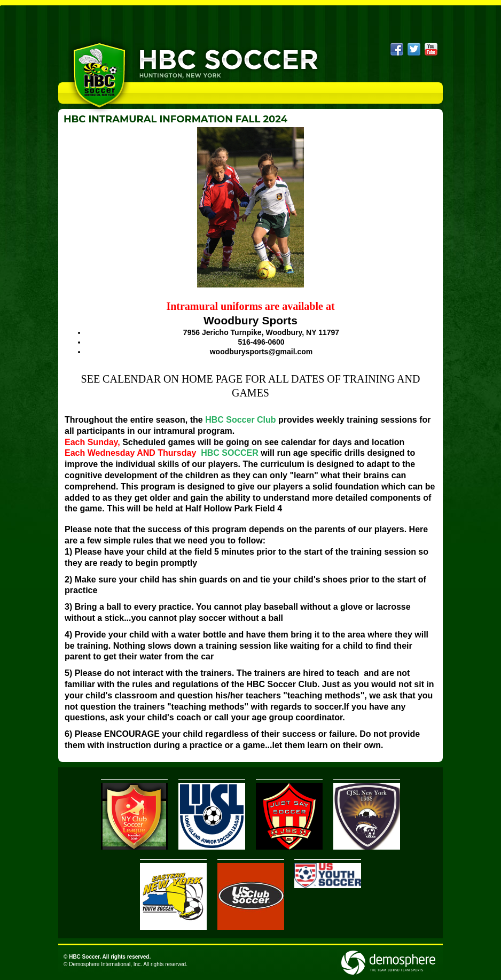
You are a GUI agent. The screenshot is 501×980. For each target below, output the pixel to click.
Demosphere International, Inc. (105, 964)
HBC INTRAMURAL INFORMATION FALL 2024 (175, 119)
